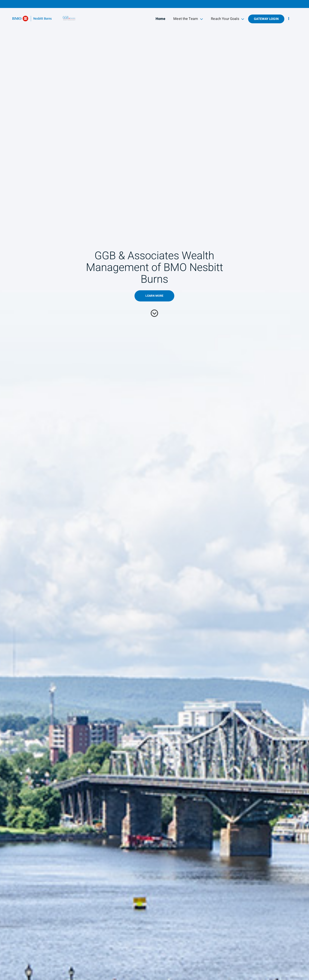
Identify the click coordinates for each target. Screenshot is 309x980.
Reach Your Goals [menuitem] (228, 19)
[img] (154, 490)
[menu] (289, 19)
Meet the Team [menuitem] (188, 19)
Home (161, 19)
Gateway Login (266, 19)
